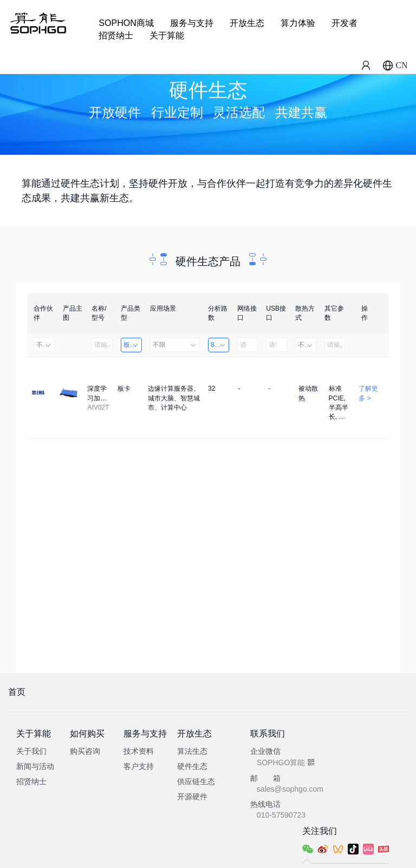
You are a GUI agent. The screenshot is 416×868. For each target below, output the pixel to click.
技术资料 (139, 751)
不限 (44, 345)
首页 (17, 692)
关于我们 (31, 751)
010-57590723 (281, 815)
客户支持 (139, 766)
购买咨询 (85, 751)
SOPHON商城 (126, 23)
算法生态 (192, 751)
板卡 (131, 345)
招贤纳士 (116, 35)
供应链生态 (196, 781)
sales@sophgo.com (290, 789)
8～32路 (220, 345)
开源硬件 (192, 797)
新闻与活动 (35, 766)
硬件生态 (192, 766)
